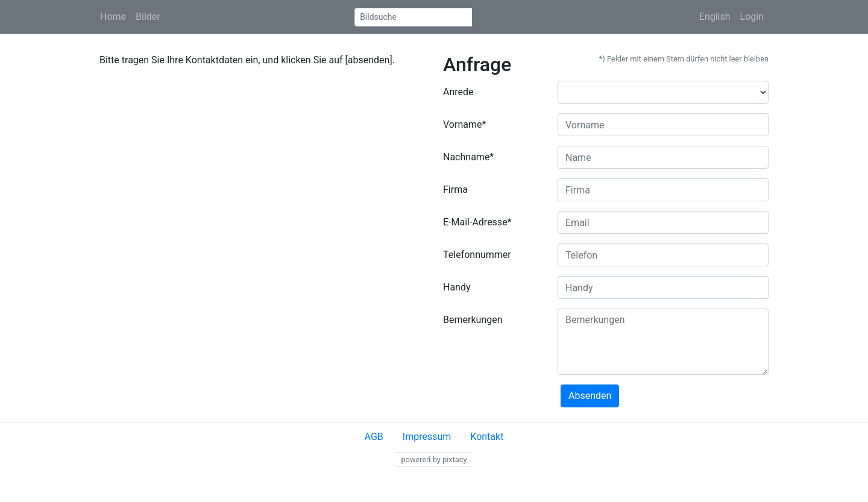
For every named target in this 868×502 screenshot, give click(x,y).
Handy (457, 287)
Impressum (427, 437)
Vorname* (464, 124)
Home (113, 17)
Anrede (458, 92)
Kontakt (487, 437)
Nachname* (468, 157)
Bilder (148, 17)
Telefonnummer (477, 255)
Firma (455, 190)
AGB (374, 437)
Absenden (590, 396)
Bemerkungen (473, 320)
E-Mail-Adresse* (477, 222)
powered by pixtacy (434, 460)
